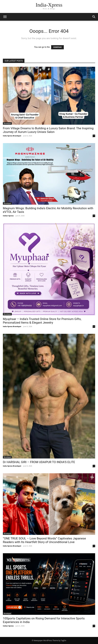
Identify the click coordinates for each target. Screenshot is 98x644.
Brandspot (7, 123)
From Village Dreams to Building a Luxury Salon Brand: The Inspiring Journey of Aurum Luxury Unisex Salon (48, 130)
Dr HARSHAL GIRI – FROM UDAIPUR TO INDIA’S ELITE (39, 462)
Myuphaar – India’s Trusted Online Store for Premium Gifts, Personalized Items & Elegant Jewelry (42, 321)
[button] (5, 17)
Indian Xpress (8, 216)
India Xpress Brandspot (12, 136)
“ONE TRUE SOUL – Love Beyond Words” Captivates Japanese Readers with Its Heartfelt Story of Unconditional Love (44, 540)
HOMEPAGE (57, 47)
